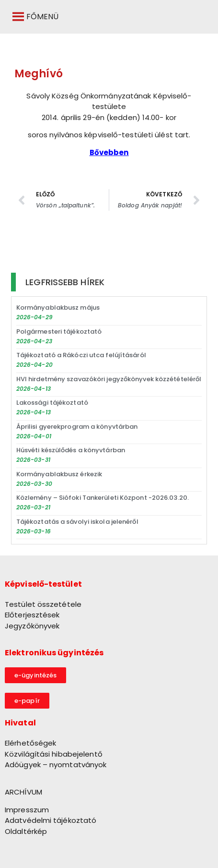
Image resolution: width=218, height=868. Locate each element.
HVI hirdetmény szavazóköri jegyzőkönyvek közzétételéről (109, 379)
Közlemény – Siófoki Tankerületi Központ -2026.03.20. (103, 498)
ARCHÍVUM (23, 792)
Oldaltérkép (26, 831)
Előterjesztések (32, 615)
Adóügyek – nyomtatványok (56, 765)
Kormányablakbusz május (58, 307)
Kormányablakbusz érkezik (59, 474)
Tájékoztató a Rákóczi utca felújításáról (81, 355)
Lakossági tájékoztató (52, 403)
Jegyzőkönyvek (32, 626)
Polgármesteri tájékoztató (59, 332)
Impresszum (27, 810)
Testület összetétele (43, 604)
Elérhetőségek (30, 743)
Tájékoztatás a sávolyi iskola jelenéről (77, 522)
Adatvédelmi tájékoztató (51, 820)
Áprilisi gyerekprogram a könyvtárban (77, 427)
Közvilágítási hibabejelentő (54, 754)
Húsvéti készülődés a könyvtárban (71, 450)
